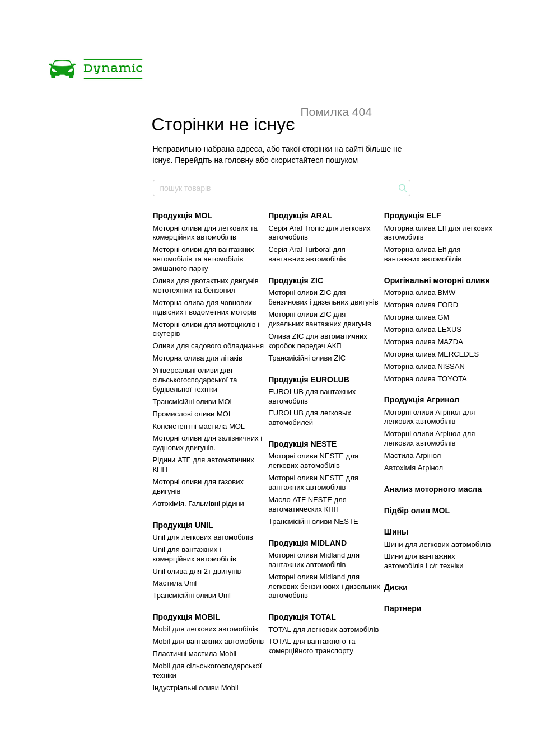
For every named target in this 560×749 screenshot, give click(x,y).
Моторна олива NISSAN (424, 366)
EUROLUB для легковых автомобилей (310, 418)
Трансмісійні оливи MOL (193, 402)
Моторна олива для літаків (198, 358)
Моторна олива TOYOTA (426, 379)
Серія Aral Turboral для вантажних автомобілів (307, 254)
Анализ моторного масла (433, 489)
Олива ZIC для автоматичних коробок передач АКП (318, 341)
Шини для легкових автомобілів (438, 544)
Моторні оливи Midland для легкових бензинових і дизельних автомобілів (324, 586)
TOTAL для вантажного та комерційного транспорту (312, 646)
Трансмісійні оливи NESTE (313, 521)
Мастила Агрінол (413, 455)
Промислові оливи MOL (193, 414)
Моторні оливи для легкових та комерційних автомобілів (205, 233)
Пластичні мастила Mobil (195, 654)
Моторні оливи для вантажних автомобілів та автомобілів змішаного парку (204, 259)
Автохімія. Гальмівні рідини (199, 504)
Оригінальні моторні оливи (437, 280)
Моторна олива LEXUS (423, 329)
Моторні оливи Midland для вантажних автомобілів (314, 560)
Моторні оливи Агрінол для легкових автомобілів (430, 417)
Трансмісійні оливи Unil (192, 595)
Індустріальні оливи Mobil (196, 688)
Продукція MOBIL (187, 617)
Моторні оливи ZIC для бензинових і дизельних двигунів (323, 297)
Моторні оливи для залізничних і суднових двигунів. (208, 443)
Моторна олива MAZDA (424, 342)
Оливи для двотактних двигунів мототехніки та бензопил (206, 285)
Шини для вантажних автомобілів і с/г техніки (424, 561)
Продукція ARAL (300, 216)
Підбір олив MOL (417, 511)
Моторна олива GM (417, 317)
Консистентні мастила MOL (199, 426)
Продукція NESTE (302, 444)
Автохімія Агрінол (414, 468)
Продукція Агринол (422, 400)
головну (239, 160)
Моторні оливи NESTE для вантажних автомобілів (313, 483)
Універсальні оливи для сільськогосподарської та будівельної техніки (195, 380)
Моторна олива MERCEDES (431, 354)
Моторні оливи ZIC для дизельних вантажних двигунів (320, 319)
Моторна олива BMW (420, 292)
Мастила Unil (175, 583)
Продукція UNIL (183, 525)
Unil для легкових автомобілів (203, 537)
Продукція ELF (413, 216)
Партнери (403, 608)
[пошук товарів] (402, 188)
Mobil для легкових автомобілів (206, 629)
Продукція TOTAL (302, 617)
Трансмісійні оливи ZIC (307, 358)
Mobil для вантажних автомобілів (209, 641)
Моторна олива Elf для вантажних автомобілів (423, 254)
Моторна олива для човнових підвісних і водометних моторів (205, 307)
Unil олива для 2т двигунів (197, 571)
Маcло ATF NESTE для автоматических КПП (307, 504)
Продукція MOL (183, 216)
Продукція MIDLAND (307, 543)
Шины (396, 532)
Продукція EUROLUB (309, 380)
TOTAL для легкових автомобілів (323, 629)
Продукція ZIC (296, 280)
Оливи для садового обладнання (209, 346)
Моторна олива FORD (421, 305)
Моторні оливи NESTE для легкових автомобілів (313, 461)
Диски (396, 587)
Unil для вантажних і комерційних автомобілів (195, 554)
